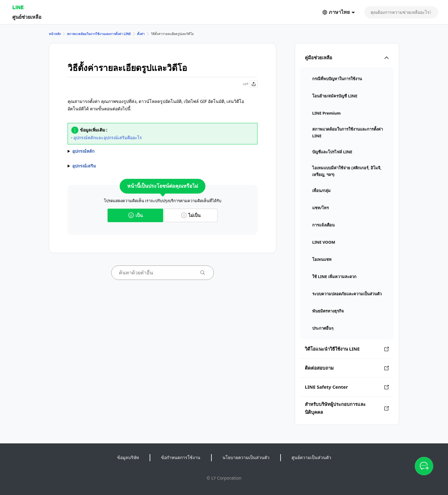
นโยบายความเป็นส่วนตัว (246, 457)
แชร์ (250, 84)
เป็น (136, 215)
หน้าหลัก (55, 34)
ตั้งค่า (141, 34)
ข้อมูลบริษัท (128, 457)
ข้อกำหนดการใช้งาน (181, 457)
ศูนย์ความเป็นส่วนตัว (311, 457)
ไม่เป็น (191, 215)
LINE (18, 7)
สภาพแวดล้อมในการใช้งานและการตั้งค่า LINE (99, 34)
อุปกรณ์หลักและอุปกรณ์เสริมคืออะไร (108, 137)
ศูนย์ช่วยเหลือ (27, 17)
